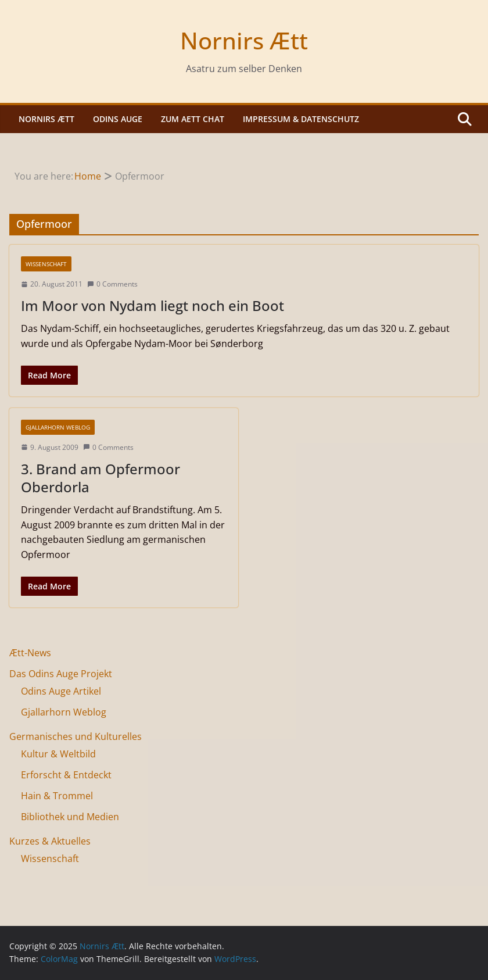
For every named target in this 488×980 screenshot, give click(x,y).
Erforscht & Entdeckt (66, 775)
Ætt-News (30, 653)
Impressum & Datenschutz (301, 119)
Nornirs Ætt (244, 40)
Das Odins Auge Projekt (61, 674)
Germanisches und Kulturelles (76, 736)
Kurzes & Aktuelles (50, 841)
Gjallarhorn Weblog (58, 427)
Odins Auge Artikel (61, 691)
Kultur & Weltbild (58, 754)
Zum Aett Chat (193, 119)
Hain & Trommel (57, 796)
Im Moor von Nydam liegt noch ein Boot (152, 305)
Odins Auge (118, 119)
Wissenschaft (46, 264)
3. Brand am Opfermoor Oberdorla (101, 478)
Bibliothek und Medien (70, 817)
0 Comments (112, 284)
